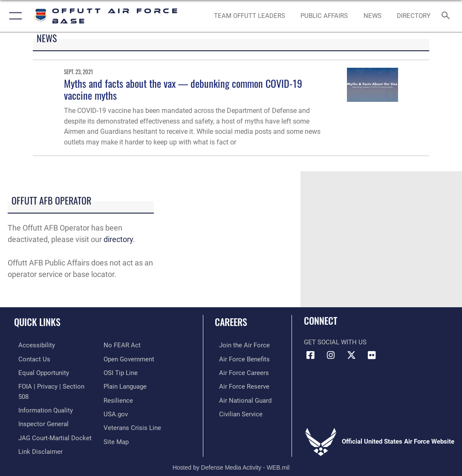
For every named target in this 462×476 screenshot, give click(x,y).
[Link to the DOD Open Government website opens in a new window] (129, 358)
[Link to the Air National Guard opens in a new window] (241, 398)
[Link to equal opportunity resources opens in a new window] (39, 371)
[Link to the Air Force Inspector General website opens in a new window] (39, 411)
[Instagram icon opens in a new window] (331, 355)
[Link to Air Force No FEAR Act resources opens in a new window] (122, 345)
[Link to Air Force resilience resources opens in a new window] (118, 398)
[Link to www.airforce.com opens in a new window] (240, 345)
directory (118, 239)
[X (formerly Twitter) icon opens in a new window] (351, 355)
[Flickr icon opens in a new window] (372, 355)
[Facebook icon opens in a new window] (310, 355)
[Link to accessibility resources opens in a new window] (32, 345)
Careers (231, 322)
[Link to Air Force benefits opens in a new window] (240, 358)
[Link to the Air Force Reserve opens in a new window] (240, 384)
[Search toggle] (447, 16)
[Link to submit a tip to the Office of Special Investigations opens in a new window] (121, 371)
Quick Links (37, 322)
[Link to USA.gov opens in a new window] (116, 411)
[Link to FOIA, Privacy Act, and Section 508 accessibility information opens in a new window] (53, 384)
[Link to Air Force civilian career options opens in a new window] (237, 411)
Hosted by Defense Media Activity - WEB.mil (231, 457)
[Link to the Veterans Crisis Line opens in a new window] (132, 424)
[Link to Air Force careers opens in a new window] (240, 371)
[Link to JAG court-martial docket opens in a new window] (51, 424)
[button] (14, 16)
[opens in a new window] (414, 16)
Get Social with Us (335, 342)
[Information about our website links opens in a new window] (36, 437)
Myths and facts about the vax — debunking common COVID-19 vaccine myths (183, 89)
